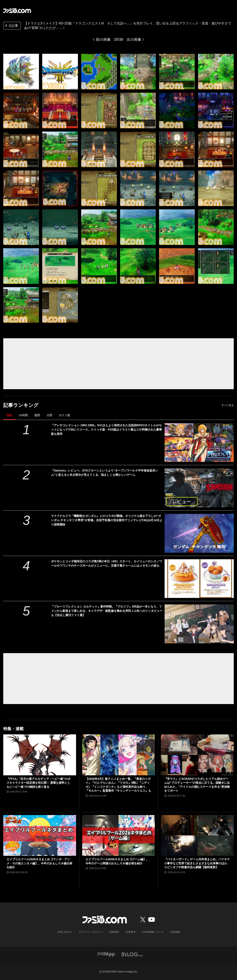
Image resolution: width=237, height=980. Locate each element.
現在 (9, 415)
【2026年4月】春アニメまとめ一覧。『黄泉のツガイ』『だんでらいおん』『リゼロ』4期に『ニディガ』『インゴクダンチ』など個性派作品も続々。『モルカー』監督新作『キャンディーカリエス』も (118, 785)
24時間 (23, 415)
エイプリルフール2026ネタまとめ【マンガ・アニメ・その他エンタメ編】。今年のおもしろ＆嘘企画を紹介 (39, 863)
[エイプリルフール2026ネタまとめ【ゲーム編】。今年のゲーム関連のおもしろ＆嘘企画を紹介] (119, 836)
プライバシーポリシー (91, 932)
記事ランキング (21, 405)
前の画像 (103, 40)
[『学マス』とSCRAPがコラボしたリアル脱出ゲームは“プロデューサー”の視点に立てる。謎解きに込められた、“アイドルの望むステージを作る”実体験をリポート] (197, 755)
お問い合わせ (64, 932)
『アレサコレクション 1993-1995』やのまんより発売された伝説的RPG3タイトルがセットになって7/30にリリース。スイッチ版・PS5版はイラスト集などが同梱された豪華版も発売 (106, 430)
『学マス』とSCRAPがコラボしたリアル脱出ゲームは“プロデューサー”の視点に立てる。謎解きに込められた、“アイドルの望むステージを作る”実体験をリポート (197, 785)
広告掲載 (175, 932)
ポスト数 (64, 415)
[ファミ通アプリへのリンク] (106, 954)
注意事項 (131, 932)
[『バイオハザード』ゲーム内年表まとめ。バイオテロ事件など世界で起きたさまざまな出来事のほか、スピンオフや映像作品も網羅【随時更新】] (197, 836)
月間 (49, 415)
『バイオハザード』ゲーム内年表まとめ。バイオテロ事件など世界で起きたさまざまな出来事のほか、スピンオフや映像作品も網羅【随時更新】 (197, 863)
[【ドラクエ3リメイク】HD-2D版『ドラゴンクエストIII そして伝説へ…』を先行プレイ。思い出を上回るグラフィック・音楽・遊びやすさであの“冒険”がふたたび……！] (21, 72)
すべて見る (228, 405)
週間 (37, 415)
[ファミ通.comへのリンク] (17, 11)
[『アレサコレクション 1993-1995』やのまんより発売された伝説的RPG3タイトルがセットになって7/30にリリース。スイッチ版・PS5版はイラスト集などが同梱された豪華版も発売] (199, 443)
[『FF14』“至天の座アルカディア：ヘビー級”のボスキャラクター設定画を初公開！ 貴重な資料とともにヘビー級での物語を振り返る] (40, 755)
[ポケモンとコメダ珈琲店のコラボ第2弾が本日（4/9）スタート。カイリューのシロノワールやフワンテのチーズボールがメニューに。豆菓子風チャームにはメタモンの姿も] (199, 579)
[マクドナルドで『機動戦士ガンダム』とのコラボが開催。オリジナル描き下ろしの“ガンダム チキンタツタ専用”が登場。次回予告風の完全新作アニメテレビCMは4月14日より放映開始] (199, 533)
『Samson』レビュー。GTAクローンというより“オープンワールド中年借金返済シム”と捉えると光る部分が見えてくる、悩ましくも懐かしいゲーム (104, 473)
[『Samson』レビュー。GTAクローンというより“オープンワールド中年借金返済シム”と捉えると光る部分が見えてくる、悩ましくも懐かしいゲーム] (199, 488)
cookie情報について (153, 932)
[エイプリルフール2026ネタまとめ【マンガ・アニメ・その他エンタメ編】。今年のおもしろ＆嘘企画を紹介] (40, 836)
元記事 (11, 26)
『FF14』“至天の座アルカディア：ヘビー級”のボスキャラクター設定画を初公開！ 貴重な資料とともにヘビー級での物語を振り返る (38, 783)
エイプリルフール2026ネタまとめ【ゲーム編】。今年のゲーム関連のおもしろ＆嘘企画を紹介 (117, 861)
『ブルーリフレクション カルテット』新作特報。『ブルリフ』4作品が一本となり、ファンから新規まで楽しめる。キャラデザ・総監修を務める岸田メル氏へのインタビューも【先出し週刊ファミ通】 (107, 611)
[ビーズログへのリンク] (132, 954)
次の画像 (134, 40)
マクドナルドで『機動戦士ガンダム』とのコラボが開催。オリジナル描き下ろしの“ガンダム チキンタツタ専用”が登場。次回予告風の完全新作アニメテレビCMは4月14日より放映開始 (107, 520)
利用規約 (114, 932)
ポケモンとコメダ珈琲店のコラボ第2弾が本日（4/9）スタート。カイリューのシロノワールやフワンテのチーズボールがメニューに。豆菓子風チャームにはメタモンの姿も (107, 563)
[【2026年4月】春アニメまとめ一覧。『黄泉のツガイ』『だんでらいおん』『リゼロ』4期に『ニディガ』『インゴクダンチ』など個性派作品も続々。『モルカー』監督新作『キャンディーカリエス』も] (119, 755)
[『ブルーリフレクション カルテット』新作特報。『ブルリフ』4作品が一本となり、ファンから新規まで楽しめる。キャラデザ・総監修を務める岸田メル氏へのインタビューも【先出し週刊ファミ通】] (199, 624)
